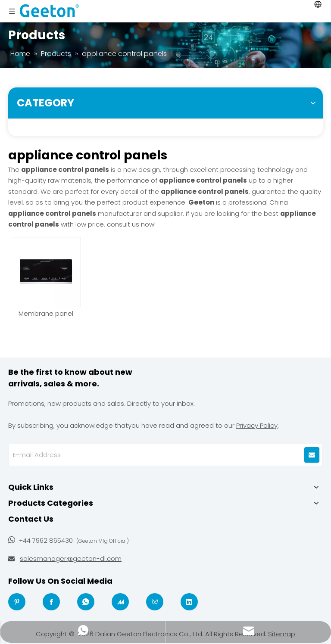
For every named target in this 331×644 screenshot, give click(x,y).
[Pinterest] (17, 602)
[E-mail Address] (150, 455)
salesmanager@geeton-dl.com (71, 558)
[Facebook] (51, 602)
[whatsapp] (86, 602)
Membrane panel (46, 314)
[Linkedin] (189, 602)
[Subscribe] (312, 455)
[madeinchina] (120, 602)
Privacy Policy (257, 425)
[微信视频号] (155, 602)
